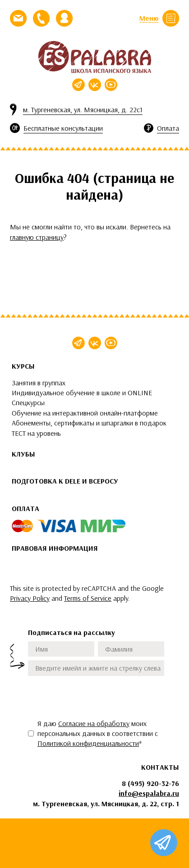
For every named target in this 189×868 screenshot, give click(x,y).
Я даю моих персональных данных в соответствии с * (98, 733)
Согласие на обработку (94, 723)
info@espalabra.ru (149, 793)
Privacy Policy (30, 598)
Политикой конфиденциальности (88, 743)
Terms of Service (88, 598)
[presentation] (97, 697)
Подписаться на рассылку (71, 632)
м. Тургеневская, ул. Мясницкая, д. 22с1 (83, 110)
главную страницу (37, 237)
